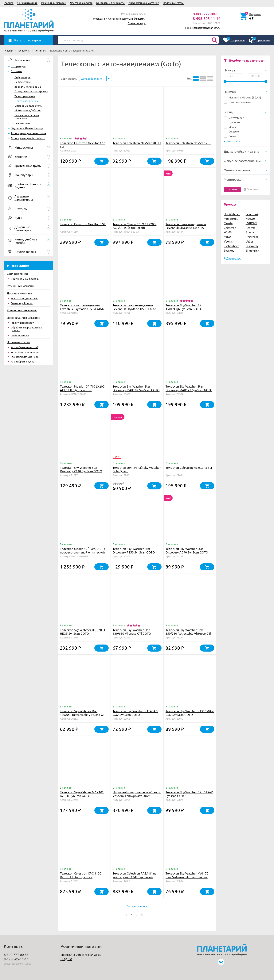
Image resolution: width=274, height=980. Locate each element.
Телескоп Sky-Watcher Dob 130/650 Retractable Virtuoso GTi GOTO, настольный (83, 714)
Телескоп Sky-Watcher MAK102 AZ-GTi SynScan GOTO (82, 794)
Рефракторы (22, 77)
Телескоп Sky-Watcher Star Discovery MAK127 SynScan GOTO (189, 388)
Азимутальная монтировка (31, 91)
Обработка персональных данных (26, 329)
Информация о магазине (144, 3)
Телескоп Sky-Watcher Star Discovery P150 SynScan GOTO (134, 550)
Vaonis (228, 241)
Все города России (22, 303)
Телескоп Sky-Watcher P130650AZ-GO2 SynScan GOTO (190, 713)
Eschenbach (232, 246)
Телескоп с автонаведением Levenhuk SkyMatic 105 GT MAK (82, 307)
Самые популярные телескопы (27, 116)
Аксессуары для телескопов (28, 133)
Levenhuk (232, 122)
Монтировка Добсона (28, 110)
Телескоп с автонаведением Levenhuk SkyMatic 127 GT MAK (135, 307)
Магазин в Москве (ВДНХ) (243, 97)
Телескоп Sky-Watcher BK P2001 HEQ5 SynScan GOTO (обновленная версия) (83, 633)
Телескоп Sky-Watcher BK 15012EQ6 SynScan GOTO (183, 307)
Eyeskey (229, 250)
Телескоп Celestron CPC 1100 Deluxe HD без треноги (81, 875)
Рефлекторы (23, 82)
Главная (9, 3)
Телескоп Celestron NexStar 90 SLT (137, 143)
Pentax (250, 228)
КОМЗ (228, 232)
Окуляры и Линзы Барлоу (27, 128)
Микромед (231, 218)
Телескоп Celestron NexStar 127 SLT (82, 145)
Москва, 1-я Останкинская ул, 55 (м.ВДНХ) (119, 18)
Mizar (227, 237)
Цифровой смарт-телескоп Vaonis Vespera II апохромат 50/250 (137, 794)
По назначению (20, 123)
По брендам (18, 66)
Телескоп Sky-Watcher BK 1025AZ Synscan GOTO (189, 794)
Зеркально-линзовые (28, 86)
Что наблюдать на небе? (25, 357)
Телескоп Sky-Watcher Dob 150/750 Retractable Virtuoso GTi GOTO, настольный (188, 633)
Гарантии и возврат (22, 323)
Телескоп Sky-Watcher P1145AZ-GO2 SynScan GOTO (135, 713)
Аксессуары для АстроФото (28, 138)
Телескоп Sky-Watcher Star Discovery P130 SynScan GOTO (81, 469)
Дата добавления (93, 78)
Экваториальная (25, 96)
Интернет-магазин (238, 102)
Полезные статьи (174, 3)
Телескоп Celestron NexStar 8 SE (83, 224)
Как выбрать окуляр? (23, 361)
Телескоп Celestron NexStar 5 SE (188, 143)
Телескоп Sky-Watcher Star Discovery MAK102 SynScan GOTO (136, 388)
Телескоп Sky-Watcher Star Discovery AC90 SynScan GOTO (187, 550)
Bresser (231, 136)
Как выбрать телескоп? (24, 347)
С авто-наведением (26, 101)
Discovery (252, 246)
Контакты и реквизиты (110, 3)
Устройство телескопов (25, 352)
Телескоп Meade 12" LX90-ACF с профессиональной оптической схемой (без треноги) (83, 552)
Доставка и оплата (81, 3)
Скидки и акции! (27, 3)
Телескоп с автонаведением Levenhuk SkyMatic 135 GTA (186, 226)
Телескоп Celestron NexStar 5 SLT (189, 467)
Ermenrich (252, 250)
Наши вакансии (20, 335)
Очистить (252, 189)
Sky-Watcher (234, 118)
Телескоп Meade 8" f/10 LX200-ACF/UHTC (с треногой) (135, 226)
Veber (249, 241)
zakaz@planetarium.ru (207, 28)
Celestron (232, 131)
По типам (16, 71)
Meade (230, 127)
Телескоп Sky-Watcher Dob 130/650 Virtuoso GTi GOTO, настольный (132, 633)
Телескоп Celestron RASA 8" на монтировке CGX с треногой (134, 875)
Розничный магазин (54, 3)
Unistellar (252, 237)
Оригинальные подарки (25, 279)
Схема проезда (137, 23)
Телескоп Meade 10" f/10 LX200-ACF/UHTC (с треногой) (83, 388)
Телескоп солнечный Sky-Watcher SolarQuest (137, 469)
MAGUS (251, 218)
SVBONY (251, 223)
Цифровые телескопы (28, 105)
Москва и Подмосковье (24, 298)
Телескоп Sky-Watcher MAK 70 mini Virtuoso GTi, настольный (187, 875)
